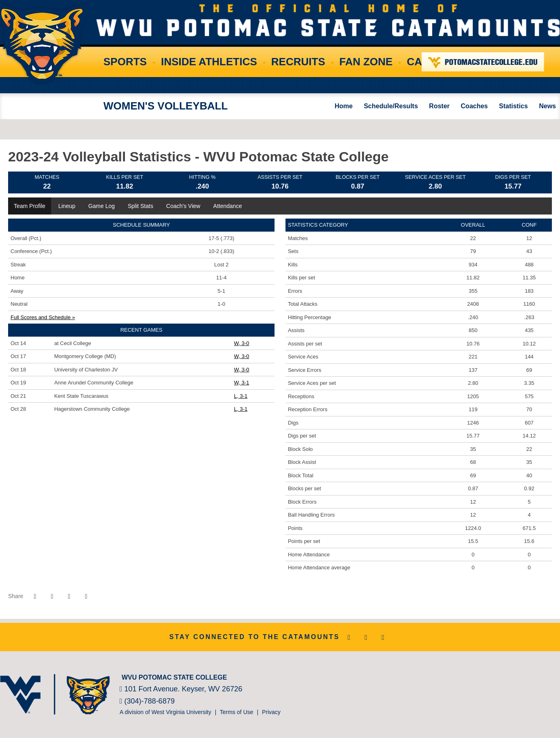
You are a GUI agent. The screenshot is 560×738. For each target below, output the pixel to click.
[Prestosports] (535, 676)
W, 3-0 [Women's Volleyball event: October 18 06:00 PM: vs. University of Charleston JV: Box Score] (242, 370)
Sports (125, 62)
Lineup (67, 206)
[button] (86, 596)
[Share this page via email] (69, 596)
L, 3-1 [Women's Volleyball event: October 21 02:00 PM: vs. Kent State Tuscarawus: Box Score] (241, 396)
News (547, 106)
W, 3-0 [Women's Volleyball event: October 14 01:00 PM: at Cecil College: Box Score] (242, 343)
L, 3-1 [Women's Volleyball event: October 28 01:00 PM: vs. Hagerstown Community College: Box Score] (241, 409)
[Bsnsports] (548, 676)
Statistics (514, 106)
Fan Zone (366, 62)
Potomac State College (483, 62)
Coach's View (183, 206)
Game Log (102, 206)
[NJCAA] (523, 676)
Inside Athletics (209, 62)
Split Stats (141, 206)
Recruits (298, 62)
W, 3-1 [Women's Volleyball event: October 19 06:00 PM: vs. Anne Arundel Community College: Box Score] (242, 383)
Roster (439, 106)
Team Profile (30, 206)
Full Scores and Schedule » (43, 317)
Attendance (228, 206)
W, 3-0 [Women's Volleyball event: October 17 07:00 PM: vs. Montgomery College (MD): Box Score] (242, 356)
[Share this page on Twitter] (52, 596)
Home (343, 106)
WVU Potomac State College (328, 20)
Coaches (474, 106)
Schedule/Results (391, 106)
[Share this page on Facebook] (35, 596)
